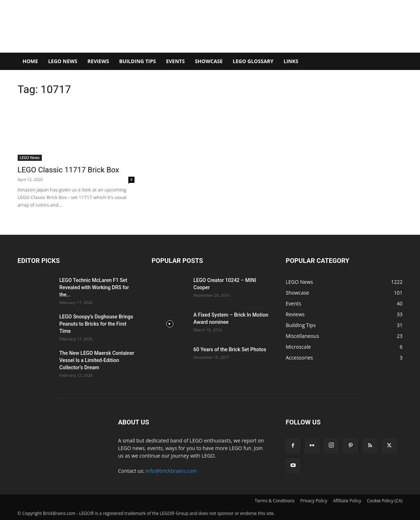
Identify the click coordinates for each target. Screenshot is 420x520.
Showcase (209, 61)
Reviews (98, 61)
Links (291, 61)
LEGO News (63, 61)
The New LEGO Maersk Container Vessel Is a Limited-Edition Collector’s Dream (97, 360)
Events (175, 61)
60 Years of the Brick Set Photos (230, 349)
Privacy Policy (314, 501)
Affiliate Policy (347, 501)
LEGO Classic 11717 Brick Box (68, 170)
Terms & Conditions (275, 501)
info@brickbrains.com (171, 471)
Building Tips (137, 61)
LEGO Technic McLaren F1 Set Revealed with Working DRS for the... (94, 287)
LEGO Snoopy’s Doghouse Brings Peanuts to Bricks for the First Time (96, 324)
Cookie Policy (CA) (385, 501)
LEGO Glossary (253, 61)
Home (30, 61)
